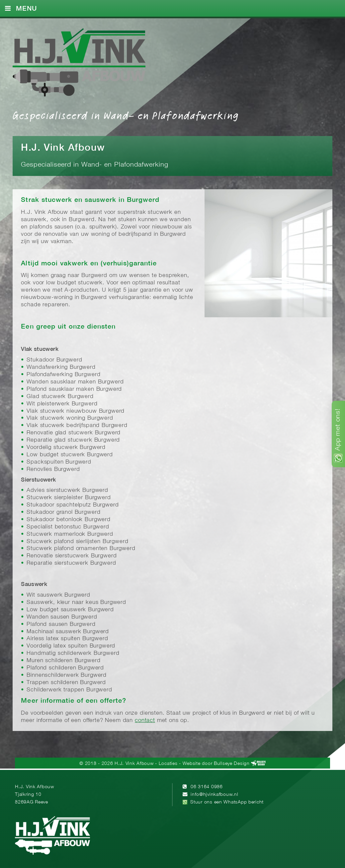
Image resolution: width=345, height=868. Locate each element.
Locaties (168, 764)
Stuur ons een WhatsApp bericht (227, 802)
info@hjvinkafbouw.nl (214, 795)
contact (145, 721)
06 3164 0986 (207, 787)
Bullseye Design (232, 764)
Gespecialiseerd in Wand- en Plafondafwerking (126, 115)
